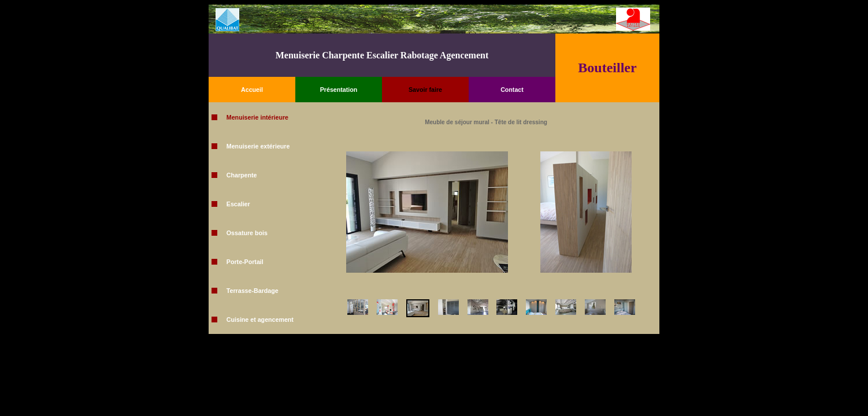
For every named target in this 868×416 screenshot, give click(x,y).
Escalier (238, 204)
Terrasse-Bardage (253, 291)
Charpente (242, 175)
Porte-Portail (245, 262)
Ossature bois (247, 233)
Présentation (339, 90)
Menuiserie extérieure (258, 146)
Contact (512, 90)
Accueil (252, 90)
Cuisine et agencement (260, 320)
